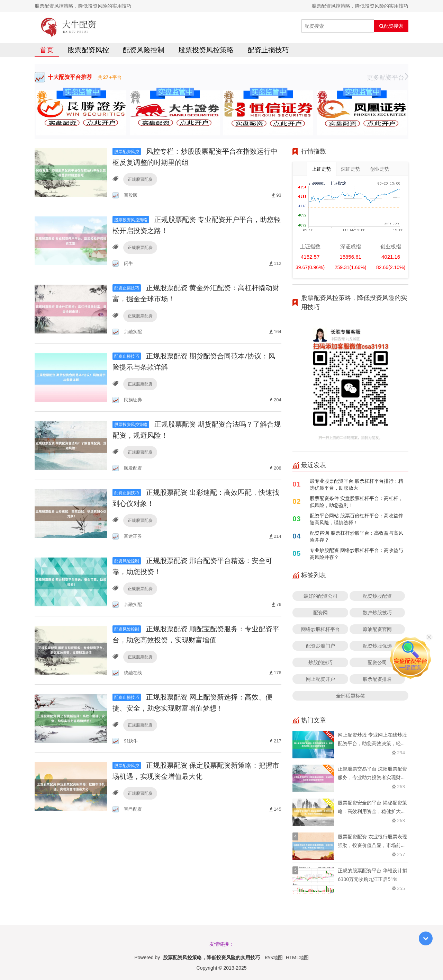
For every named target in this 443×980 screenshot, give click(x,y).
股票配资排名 (377, 679)
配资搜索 (391, 26)
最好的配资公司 (320, 596)
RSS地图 (274, 957)
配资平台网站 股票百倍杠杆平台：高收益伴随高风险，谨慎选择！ (356, 519)
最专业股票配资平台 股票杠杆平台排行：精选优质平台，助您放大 (356, 484)
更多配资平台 (388, 77)
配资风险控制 (144, 50)
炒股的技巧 (320, 662)
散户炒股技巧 (377, 612)
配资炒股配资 (377, 596)
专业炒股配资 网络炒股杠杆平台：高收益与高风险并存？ (356, 554)
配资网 (320, 612)
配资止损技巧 (268, 50)
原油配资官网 (377, 629)
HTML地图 (297, 957)
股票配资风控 (88, 50)
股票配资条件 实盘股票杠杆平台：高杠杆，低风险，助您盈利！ (356, 502)
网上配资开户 (320, 679)
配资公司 (377, 662)
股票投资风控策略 (206, 50)
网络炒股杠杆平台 (320, 629)
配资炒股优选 (377, 646)
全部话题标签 (351, 696)
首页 (47, 50)
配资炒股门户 (320, 646)
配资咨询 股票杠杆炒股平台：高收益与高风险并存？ (356, 536)
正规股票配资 (140, 179)
